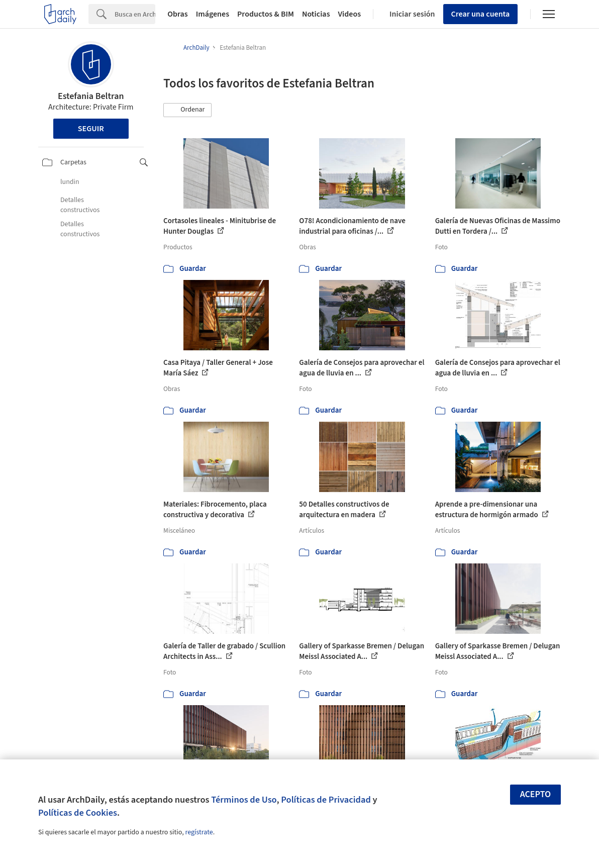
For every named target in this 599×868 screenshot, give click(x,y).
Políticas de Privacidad (326, 800)
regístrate (199, 832)
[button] (187, 110)
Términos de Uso (244, 800)
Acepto (536, 794)
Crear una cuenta (481, 14)
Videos (350, 14)
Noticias (316, 14)
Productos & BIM (266, 14)
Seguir (91, 129)
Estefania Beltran (91, 96)
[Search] (135, 14)
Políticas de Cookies (78, 813)
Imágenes (213, 14)
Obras (178, 14)
